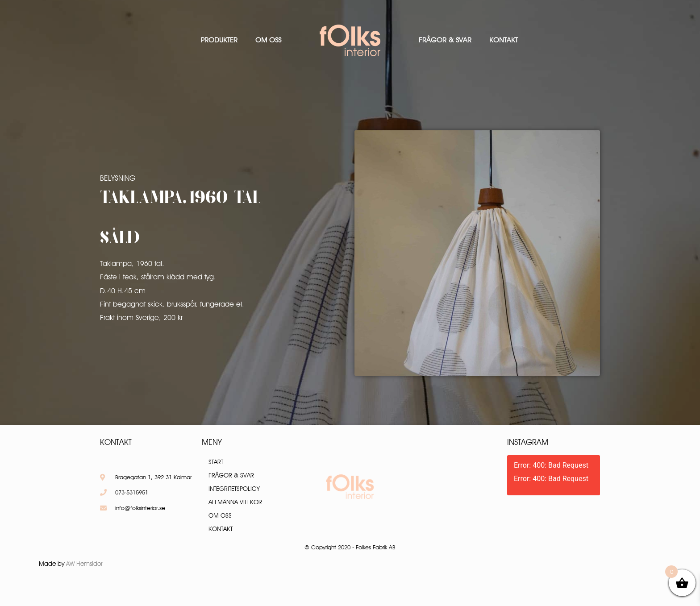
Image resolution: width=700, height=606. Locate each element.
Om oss (268, 40)
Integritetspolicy (234, 489)
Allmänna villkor (235, 502)
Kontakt (504, 40)
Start (216, 462)
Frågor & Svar (445, 40)
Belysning (118, 178)
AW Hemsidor (84, 564)
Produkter (219, 40)
